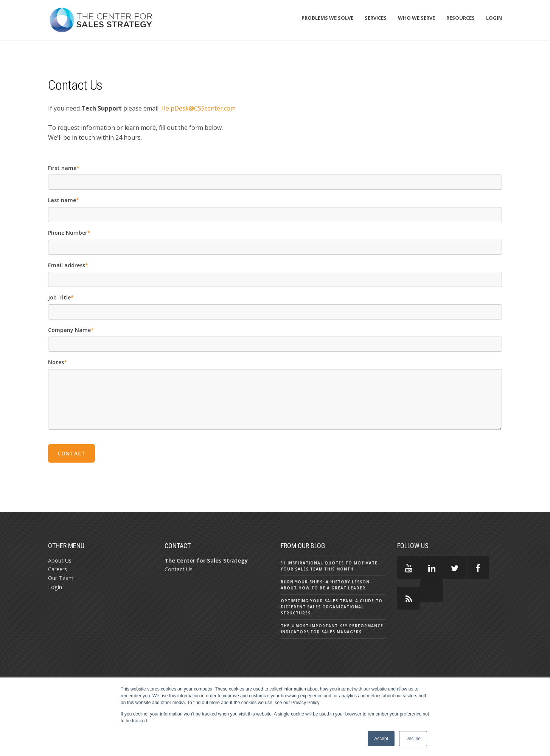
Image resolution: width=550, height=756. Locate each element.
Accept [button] (381, 739)
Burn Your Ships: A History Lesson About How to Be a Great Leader (325, 585)
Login (55, 587)
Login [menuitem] (494, 18)
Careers (57, 569)
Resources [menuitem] (461, 18)
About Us (60, 560)
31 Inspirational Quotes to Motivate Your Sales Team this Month (329, 566)
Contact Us (179, 569)
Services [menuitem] (376, 18)
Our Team (61, 578)
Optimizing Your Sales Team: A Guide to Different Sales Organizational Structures (332, 607)
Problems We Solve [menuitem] (327, 18)
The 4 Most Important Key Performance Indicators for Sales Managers (332, 629)
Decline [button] (413, 739)
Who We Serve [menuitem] (416, 18)
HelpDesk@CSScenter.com (198, 108)
